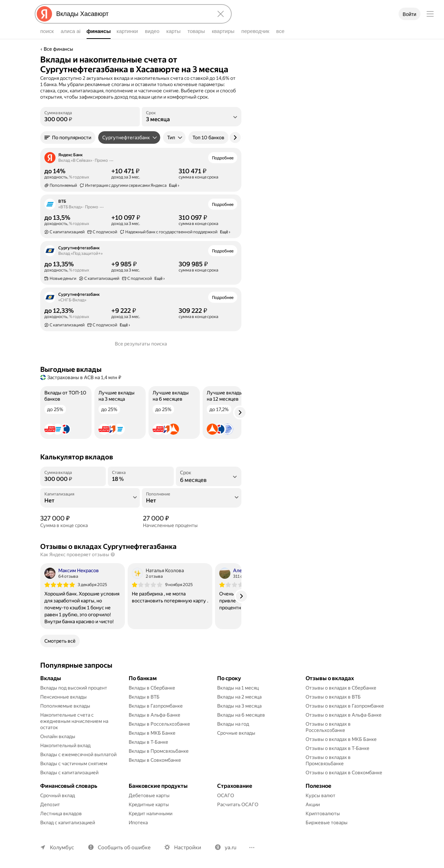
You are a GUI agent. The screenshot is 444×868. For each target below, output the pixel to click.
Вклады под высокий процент (74, 688)
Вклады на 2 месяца (239, 697)
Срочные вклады (236, 733)
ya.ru (230, 848)
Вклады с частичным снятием (74, 763)
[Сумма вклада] (90, 119)
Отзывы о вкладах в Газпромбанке (345, 706)
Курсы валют (321, 795)
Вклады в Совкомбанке (155, 760)
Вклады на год (233, 724)
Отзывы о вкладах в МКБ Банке (341, 739)
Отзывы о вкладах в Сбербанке (341, 688)
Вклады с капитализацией (69, 773)
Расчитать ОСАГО (238, 804)
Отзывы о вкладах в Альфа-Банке (344, 715)
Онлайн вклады (58, 736)
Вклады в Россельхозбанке (159, 724)
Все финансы (58, 49)
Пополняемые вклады (65, 706)
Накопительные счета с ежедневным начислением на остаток (75, 721)
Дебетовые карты (149, 795)
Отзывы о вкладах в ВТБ (333, 697)
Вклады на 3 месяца (239, 706)
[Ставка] (141, 479)
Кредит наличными (151, 813)
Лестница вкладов (61, 813)
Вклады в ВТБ (144, 697)
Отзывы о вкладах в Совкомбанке (344, 773)
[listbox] (192, 117)
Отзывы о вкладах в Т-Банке (338, 748)
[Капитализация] (90, 501)
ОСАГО (226, 795)
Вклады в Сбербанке (152, 688)
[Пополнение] (192, 501)
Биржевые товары (327, 823)
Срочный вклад (58, 795)
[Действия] (111, 160)
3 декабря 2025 (92, 585)
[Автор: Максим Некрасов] (72, 573)
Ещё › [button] (174, 185)
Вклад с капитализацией (68, 823)
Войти (409, 14)
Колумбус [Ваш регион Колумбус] (62, 848)
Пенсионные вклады (63, 697)
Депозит (50, 804)
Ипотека (138, 823)
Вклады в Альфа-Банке (155, 715)
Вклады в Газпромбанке (156, 706)
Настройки (188, 848)
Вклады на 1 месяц (238, 688)
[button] (68, 137)
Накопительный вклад (65, 745)
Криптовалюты (323, 813)
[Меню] (430, 14)
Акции (313, 804)
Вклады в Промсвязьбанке (159, 751)
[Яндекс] (44, 14)
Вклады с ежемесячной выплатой (78, 754)
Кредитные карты (149, 804)
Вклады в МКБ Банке (152, 733)
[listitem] (170, 586)
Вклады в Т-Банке (148, 742)
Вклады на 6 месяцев (241, 715)
